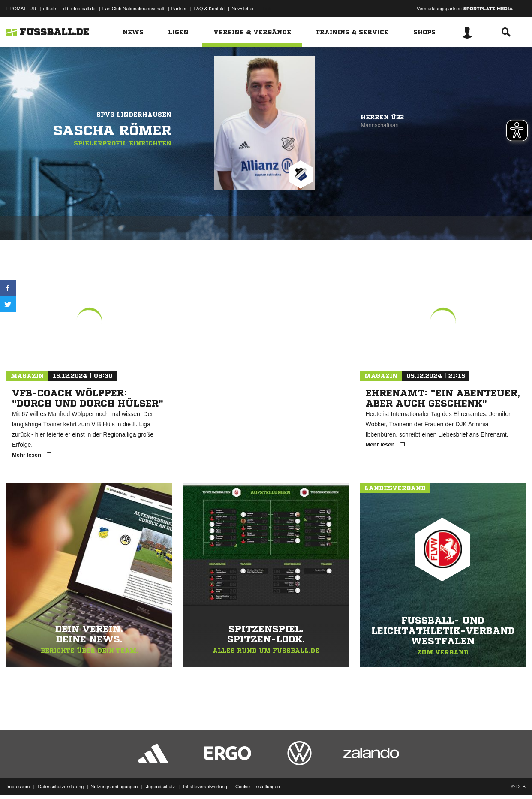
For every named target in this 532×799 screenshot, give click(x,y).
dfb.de (50, 9)
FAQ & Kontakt (209, 9)
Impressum (18, 779)
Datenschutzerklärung (61, 779)
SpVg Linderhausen (134, 115)
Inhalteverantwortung (205, 779)
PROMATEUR (21, 9)
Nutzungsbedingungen (114, 779)
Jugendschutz (160, 779)
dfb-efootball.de (79, 9)
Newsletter (243, 9)
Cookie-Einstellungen (258, 779)
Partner (179, 9)
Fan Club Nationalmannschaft (134, 9)
